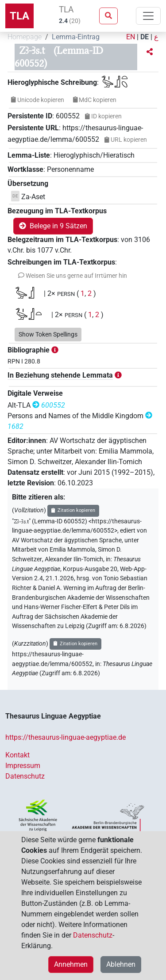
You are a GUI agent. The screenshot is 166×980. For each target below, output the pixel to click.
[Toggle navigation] (148, 16)
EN (131, 37)
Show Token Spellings (48, 334)
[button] (150, 52)
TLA (19, 16)
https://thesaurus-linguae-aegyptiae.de (66, 737)
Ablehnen (121, 964)
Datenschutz (25, 776)
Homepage (25, 37)
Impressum (23, 766)
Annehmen (71, 964)
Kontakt (17, 755)
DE (145, 37)
